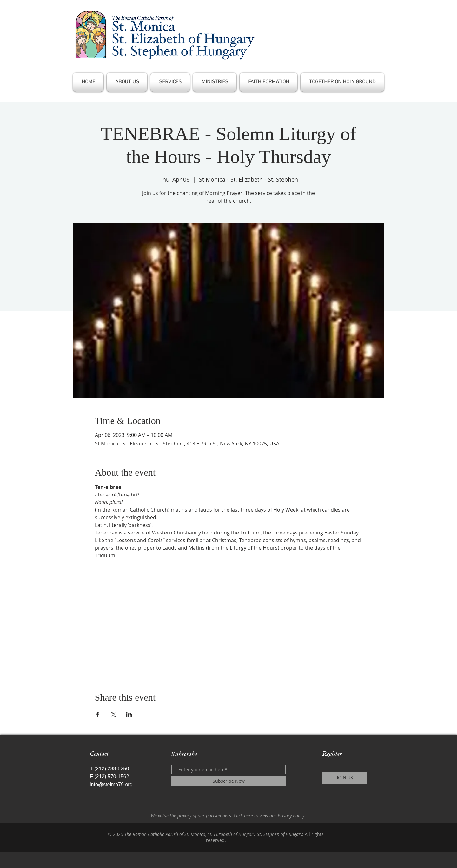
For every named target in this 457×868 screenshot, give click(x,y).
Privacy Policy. (292, 816)
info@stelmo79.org (111, 784)
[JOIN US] (345, 778)
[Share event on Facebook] (98, 714)
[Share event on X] (113, 714)
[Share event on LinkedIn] (129, 714)
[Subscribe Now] (228, 781)
